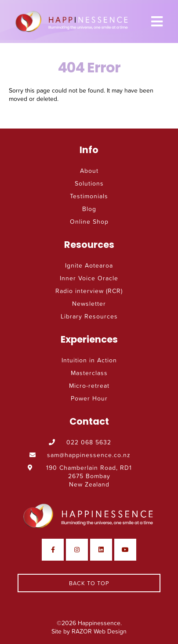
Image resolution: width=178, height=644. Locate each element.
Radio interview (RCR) (89, 291)
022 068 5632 (80, 442)
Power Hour (89, 398)
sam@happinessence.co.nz (80, 455)
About (89, 170)
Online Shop (89, 221)
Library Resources (89, 316)
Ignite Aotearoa (89, 265)
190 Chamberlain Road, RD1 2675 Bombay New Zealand (80, 476)
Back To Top (89, 583)
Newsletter (89, 303)
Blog (89, 209)
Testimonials (89, 196)
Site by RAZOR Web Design (89, 631)
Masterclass (89, 373)
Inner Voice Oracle (89, 278)
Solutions (89, 183)
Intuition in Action (89, 360)
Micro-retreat (89, 385)
